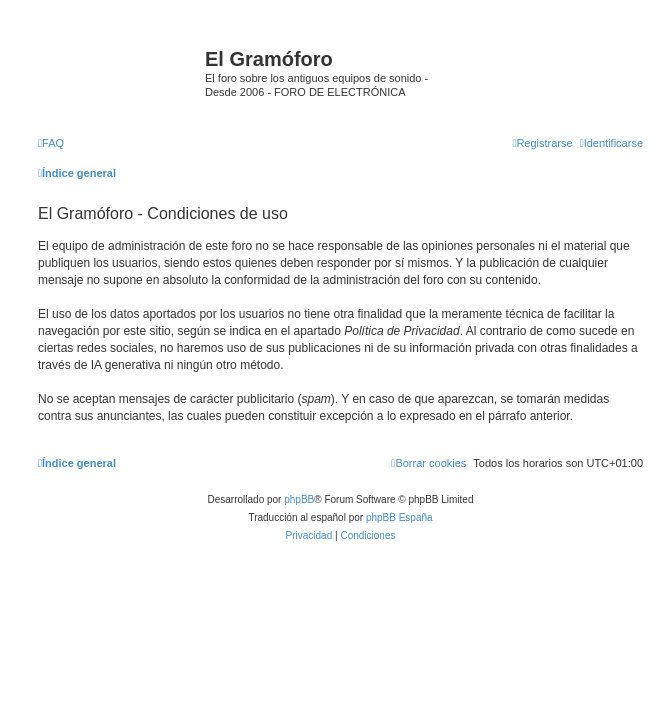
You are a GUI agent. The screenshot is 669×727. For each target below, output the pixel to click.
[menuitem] (51, 143)
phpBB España (399, 517)
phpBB (299, 499)
